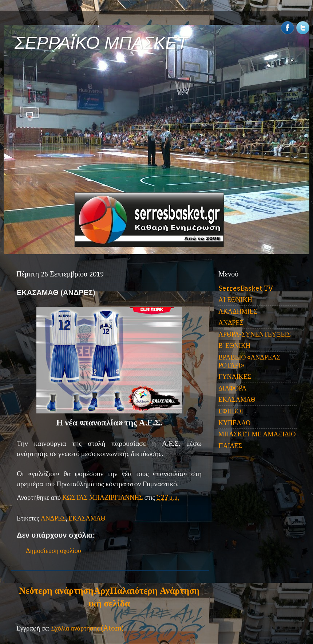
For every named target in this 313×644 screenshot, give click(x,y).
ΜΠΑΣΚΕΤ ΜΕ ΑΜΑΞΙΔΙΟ (257, 434)
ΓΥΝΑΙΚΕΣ (235, 376)
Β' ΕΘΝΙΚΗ (234, 345)
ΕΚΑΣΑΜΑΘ (87, 518)
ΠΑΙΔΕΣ (230, 446)
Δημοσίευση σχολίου (54, 551)
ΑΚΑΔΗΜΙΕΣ (238, 311)
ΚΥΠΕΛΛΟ (234, 423)
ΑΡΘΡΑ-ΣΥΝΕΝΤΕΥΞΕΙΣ (255, 334)
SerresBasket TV (246, 288)
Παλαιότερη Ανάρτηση (155, 590)
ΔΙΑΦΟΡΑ (232, 388)
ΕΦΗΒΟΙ (231, 411)
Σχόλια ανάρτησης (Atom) (87, 628)
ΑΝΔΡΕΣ (53, 518)
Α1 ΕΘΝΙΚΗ (235, 300)
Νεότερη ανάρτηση (56, 590)
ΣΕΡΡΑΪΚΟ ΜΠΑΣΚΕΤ (101, 43)
